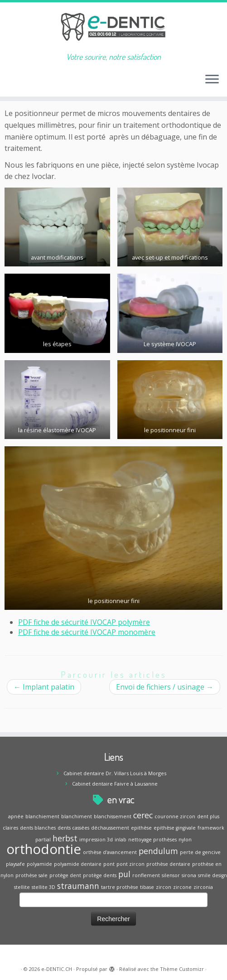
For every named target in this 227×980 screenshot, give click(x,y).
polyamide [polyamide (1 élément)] (39, 864)
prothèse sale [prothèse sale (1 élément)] (31, 875)
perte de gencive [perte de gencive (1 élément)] (200, 852)
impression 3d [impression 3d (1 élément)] (96, 840)
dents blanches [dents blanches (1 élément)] (38, 828)
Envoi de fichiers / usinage (165, 687)
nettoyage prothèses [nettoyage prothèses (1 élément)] (152, 840)
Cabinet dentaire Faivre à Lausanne (115, 784)
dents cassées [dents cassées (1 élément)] (73, 828)
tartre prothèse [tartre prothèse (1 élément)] (120, 887)
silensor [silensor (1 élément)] (171, 875)
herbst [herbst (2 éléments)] (65, 838)
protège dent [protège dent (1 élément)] (65, 875)
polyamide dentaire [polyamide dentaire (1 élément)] (78, 864)
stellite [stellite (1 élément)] (22, 887)
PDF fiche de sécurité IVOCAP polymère (84, 622)
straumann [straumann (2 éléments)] (78, 886)
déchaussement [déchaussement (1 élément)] (110, 828)
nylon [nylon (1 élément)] (185, 840)
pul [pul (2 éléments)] (124, 874)
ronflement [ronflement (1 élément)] (146, 875)
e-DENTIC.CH (57, 969)
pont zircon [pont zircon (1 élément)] (130, 864)
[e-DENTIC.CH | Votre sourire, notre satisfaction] (113, 27)
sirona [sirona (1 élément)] (189, 875)
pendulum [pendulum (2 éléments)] (158, 851)
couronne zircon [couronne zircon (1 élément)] (175, 816)
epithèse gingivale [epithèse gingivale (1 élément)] (175, 828)
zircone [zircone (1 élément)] (182, 887)
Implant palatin (44, 687)
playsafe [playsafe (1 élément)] (15, 864)
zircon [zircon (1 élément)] (164, 887)
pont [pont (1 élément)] (109, 864)
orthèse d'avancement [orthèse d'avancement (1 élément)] (110, 852)
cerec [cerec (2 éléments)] (143, 815)
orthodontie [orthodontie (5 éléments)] (44, 849)
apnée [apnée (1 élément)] (16, 816)
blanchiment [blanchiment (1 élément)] (77, 816)
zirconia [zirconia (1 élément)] (203, 887)
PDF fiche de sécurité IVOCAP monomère (87, 632)
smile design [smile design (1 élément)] (213, 875)
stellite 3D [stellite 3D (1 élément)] (43, 887)
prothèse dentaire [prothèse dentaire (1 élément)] (168, 864)
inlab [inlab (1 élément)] (121, 840)
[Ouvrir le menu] (212, 80)
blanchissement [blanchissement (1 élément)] (113, 816)
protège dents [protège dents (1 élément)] (100, 875)
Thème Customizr (182, 969)
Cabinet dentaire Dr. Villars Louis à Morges (115, 773)
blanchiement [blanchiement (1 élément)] (42, 816)
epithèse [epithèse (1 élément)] (141, 828)
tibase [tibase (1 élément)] (147, 887)
